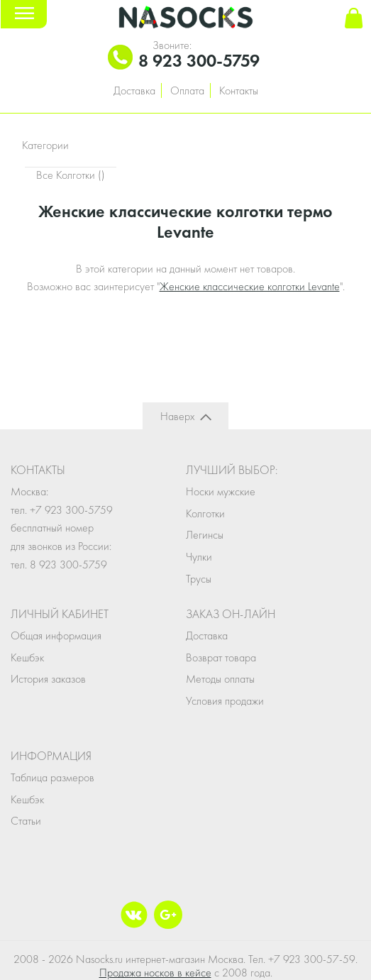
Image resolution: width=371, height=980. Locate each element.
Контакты (239, 90)
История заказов (48, 679)
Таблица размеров (52, 777)
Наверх (177, 416)
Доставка (134, 90)
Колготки (205, 513)
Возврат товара (221, 657)
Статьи (26, 821)
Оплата (187, 90)
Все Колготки (71, 175)
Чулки (199, 557)
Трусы (199, 579)
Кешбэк (27, 657)
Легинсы (205, 535)
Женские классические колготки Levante (250, 286)
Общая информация (56, 635)
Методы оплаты (220, 679)
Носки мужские (221, 491)
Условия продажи (225, 701)
